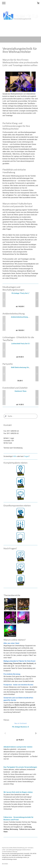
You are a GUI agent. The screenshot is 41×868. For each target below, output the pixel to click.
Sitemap (15, 852)
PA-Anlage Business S (20, 727)
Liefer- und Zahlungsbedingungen (12, 850)
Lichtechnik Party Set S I (21, 344)
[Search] (20, 416)
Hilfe (15, 456)
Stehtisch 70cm (20, 391)
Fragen (26, 456)
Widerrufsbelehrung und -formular (23, 848)
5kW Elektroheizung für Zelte (22, 367)
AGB (11, 848)
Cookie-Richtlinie (7, 852)
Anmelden (5, 864)
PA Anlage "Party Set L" (21, 293)
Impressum (5, 848)
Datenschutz (26, 850)
